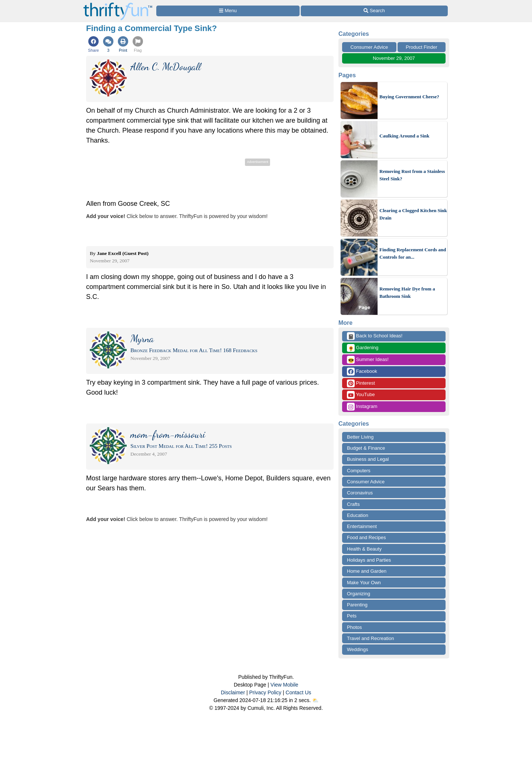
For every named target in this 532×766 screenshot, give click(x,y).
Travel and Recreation (370, 638)
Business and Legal (368, 459)
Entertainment (362, 526)
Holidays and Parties (369, 560)
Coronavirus (360, 493)
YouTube (361, 395)
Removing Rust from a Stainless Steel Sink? (412, 175)
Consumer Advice (369, 47)
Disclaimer (233, 692)
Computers (359, 471)
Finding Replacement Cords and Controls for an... (413, 253)
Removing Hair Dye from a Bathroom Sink (407, 292)
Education (358, 515)
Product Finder (421, 47)
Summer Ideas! (368, 360)
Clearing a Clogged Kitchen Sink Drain (413, 214)
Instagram (362, 407)
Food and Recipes (366, 537)
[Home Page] (118, 4)
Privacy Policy (265, 692)
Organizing (359, 594)
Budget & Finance (366, 448)
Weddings (358, 649)
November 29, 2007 (394, 58)
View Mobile (284, 685)
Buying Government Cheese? (409, 97)
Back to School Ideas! (375, 336)
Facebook (362, 372)
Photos (354, 627)
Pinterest (361, 383)
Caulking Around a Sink (404, 136)
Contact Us (298, 692)
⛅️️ (315, 700)
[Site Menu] (228, 11)
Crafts (353, 504)
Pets (352, 616)
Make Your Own (364, 583)
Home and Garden (367, 571)
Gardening (363, 348)
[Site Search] (374, 11)
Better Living (360, 437)
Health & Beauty (364, 549)
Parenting (357, 605)
